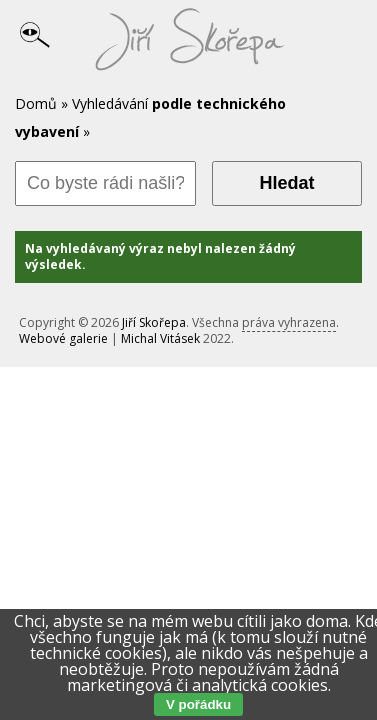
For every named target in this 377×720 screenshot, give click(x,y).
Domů (36, 103)
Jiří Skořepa (154, 322)
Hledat (286, 183)
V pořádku (198, 704)
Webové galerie (63, 338)
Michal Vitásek (160, 338)
